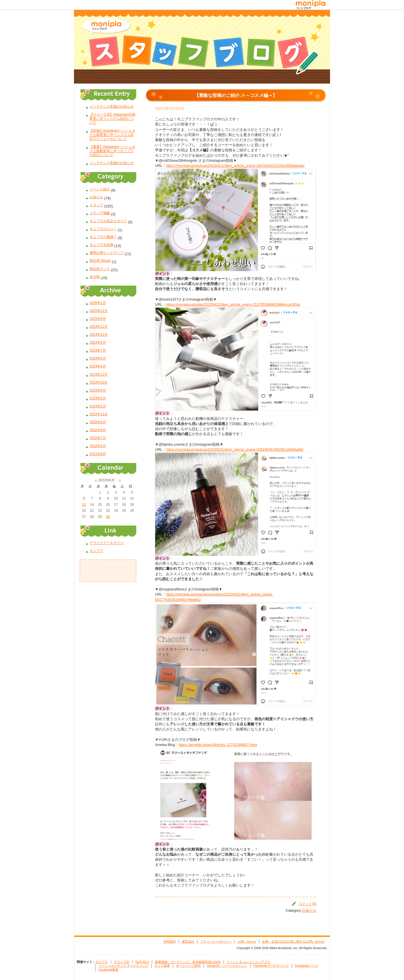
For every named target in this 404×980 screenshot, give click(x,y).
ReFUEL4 (142, 962)
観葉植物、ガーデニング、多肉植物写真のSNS (188, 962)
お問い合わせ (247, 941)
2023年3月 (98, 398)
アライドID (122, 962)
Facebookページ (306, 966)
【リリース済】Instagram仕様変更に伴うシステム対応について (112, 119)
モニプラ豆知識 (101, 245)
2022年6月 (98, 446)
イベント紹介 (100, 189)
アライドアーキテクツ (107, 543)
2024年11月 (99, 335)
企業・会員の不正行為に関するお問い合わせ (293, 941)
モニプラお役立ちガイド (108, 221)
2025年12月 (99, 311)
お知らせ (309, 910)
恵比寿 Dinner (100, 261)
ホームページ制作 (188, 966)
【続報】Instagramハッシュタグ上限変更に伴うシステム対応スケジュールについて (112, 135)
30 (108, 517)
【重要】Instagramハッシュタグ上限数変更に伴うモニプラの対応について (112, 151)
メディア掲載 (100, 213)
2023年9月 (98, 390)
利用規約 (170, 941)
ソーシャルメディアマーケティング (124, 966)
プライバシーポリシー (216, 941)
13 (84, 505)
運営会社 (188, 941)
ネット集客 (162, 966)
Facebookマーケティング (271, 966)
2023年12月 (99, 375)
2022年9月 (98, 422)
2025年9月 (98, 319)
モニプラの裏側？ (103, 237)
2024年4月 (98, 366)
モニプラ (96, 551)
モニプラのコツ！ (103, 229)
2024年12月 (99, 327)
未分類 (95, 277)
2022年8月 (98, 430)
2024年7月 (98, 350)
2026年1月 (98, 303)
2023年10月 (99, 382)
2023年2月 (98, 406)
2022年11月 (99, 414)
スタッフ (96, 205)
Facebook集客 (109, 970)
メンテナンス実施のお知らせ (112, 107)
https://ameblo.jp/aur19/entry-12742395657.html (218, 745)
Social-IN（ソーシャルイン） (227, 966)
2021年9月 (98, 454)
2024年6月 (98, 358)
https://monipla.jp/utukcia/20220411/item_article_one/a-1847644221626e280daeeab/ (235, 166)
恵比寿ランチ (100, 269)
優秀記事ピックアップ (107, 253)
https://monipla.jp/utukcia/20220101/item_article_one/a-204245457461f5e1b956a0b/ (235, 449)
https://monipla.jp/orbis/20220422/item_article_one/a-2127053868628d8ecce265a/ (233, 304)
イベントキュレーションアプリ (248, 962)
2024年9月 (98, 343)
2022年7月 (98, 438)
